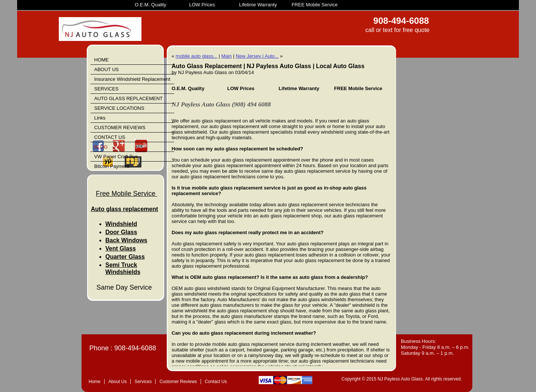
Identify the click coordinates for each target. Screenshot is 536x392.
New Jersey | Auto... (257, 56)
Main (226, 56)
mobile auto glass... (197, 56)
